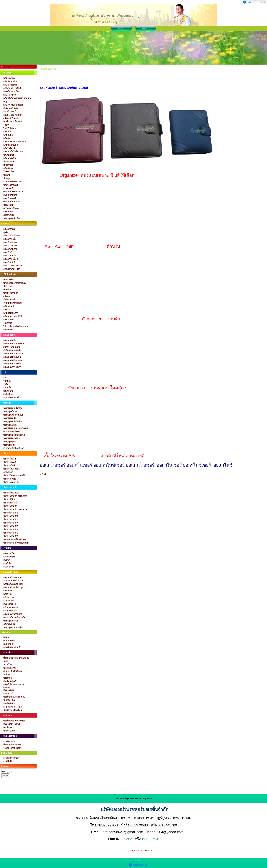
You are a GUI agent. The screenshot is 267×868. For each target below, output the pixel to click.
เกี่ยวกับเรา (122, 28)
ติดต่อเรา (146, 28)
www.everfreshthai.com (141, 850)
